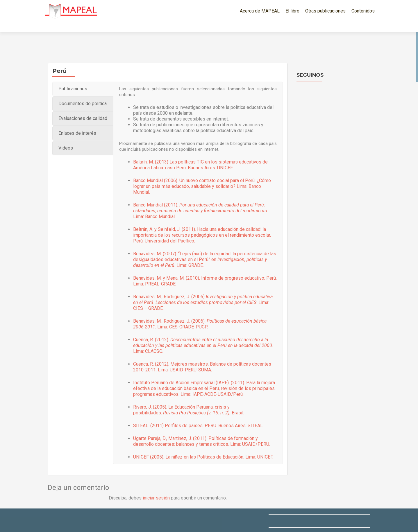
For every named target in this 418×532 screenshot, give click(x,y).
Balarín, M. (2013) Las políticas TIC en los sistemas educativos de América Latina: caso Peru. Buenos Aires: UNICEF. (200, 155)
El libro (292, 11)
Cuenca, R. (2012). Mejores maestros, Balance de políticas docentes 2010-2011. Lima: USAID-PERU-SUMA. (202, 357)
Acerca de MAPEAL (260, 11)
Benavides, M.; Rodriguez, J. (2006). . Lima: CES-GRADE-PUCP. (200, 314)
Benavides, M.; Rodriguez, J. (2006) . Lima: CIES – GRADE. (203, 292)
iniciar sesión (156, 488)
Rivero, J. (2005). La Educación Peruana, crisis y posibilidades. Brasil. (189, 400)
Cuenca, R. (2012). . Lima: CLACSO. (203, 335)
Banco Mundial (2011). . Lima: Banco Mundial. (201, 201)
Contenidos (363, 11)
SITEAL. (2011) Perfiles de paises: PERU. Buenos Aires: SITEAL (198, 415)
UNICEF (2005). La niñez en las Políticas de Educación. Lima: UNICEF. (203, 447)
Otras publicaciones (325, 11)
